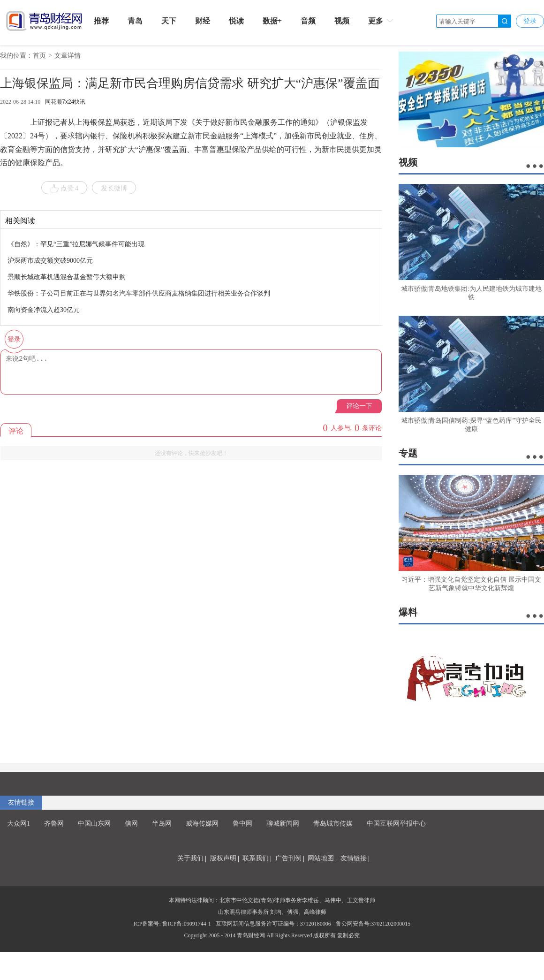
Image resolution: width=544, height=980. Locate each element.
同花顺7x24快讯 (65, 102)
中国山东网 (94, 824)
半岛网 (162, 824)
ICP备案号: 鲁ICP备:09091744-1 (172, 924)
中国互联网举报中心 (396, 824)
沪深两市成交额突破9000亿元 (50, 261)
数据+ (272, 21)
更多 (382, 21)
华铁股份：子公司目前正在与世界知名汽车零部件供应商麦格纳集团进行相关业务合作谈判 (139, 293)
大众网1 (19, 824)
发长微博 (114, 188)
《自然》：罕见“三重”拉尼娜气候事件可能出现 (76, 244)
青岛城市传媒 (333, 824)
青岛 (135, 21)
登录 (530, 21)
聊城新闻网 (283, 824)
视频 (342, 21)
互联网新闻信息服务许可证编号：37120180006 (273, 924)
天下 (169, 21)
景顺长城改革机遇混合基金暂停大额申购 (67, 277)
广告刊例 (288, 858)
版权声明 (223, 858)
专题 (408, 453)
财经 (203, 21)
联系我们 (256, 858)
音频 (308, 21)
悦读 (236, 21)
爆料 (408, 612)
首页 (39, 56)
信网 (131, 824)
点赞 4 (64, 189)
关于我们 (190, 858)
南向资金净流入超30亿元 (44, 310)
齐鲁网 (54, 824)
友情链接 (21, 802)
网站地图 (321, 858)
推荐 (101, 21)
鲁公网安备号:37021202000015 (373, 924)
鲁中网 (242, 824)
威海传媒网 (202, 824)
